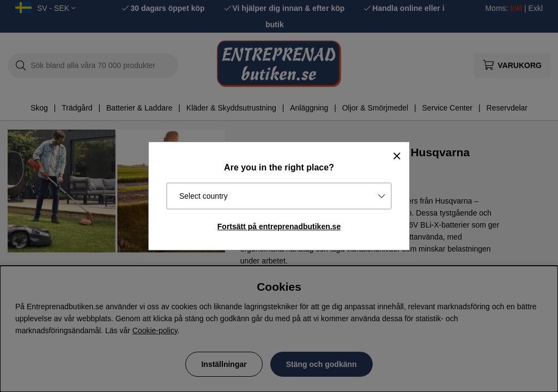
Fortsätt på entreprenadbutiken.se (279, 226)
